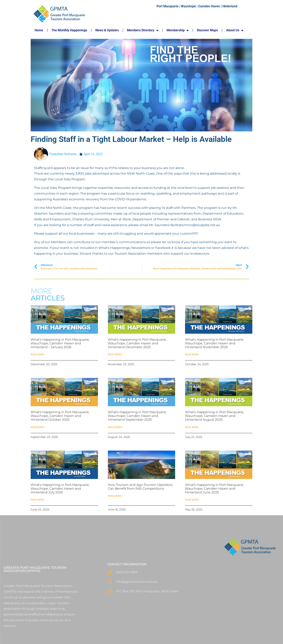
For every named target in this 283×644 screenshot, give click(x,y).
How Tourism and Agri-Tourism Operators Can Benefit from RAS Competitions (140, 487)
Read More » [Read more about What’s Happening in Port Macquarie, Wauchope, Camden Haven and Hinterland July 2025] (38, 500)
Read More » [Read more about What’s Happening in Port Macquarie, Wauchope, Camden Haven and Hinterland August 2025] (193, 427)
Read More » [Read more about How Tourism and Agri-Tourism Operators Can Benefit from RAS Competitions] (115, 496)
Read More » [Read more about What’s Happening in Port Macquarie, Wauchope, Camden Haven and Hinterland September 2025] (115, 427)
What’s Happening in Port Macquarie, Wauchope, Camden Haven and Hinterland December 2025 (137, 343)
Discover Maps (207, 30)
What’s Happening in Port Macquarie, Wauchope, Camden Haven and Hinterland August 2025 (214, 416)
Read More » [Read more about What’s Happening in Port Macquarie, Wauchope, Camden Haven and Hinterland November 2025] (193, 354)
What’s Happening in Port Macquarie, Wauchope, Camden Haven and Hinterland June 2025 (214, 489)
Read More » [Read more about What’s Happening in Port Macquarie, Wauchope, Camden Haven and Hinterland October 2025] (38, 427)
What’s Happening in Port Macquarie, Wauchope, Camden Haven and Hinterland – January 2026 (60, 343)
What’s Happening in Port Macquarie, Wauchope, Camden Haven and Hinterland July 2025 (60, 489)
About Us (235, 30)
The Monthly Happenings (69, 30)
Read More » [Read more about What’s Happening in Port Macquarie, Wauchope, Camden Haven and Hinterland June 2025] (193, 500)
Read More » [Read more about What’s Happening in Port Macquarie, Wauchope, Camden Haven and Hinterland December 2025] (115, 354)
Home (39, 30)
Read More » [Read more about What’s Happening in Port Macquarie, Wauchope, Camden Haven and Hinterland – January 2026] (38, 354)
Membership (178, 30)
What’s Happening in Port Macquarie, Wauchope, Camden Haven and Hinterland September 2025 (137, 416)
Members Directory (143, 30)
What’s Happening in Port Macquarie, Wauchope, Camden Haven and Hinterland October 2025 (60, 416)
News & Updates (107, 30)
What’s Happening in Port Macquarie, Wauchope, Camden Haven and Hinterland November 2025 (214, 343)
